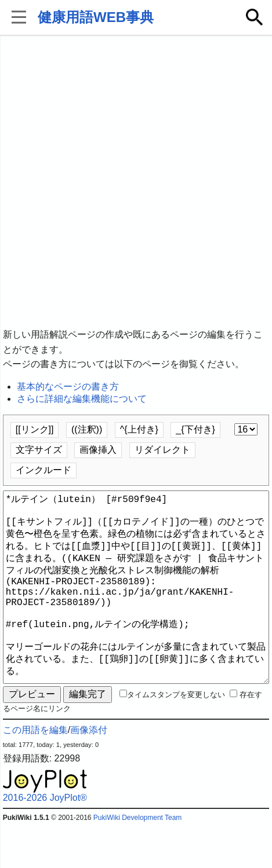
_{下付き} (195, 429)
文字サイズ (39, 450)
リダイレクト (162, 450)
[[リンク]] (35, 429)
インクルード (43, 470)
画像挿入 (98, 450)
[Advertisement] (136, 182)
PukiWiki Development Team (138, 859)
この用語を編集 (35, 772)
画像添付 (89, 772)
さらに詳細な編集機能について (82, 399)
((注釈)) (87, 429)
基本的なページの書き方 (68, 387)
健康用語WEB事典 (96, 17)
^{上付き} (139, 429)
